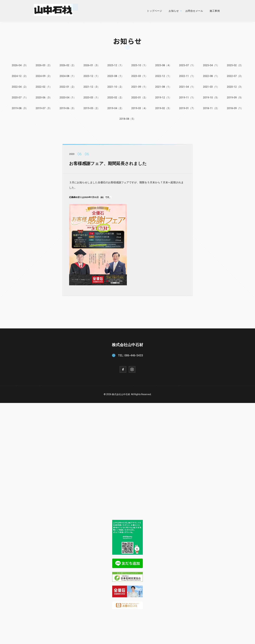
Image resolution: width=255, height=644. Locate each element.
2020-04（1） (67, 97)
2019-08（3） (18, 107)
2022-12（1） (164, 76)
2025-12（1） (115, 65)
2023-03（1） (140, 76)
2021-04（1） (188, 86)
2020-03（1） (91, 97)
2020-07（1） (18, 97)
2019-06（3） (67, 107)
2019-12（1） (164, 97)
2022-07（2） (237, 76)
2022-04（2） (18, 86)
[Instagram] (132, 368)
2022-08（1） (212, 76)
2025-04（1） (212, 65)
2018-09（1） (237, 107)
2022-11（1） (188, 76)
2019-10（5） (212, 97)
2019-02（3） (164, 107)
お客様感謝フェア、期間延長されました (111, 167)
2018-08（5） (128, 118)
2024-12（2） (18, 76)
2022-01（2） (67, 86)
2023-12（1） (91, 76)
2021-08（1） (164, 86)
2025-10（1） (140, 65)
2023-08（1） (115, 76)
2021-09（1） (140, 86)
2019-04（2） (115, 107)
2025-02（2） (237, 65)
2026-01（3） (91, 65)
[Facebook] (123, 368)
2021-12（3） (91, 86)
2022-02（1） (43, 86)
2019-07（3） (43, 107)
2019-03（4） (140, 107)
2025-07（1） (188, 65)
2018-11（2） (212, 107)
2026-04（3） (18, 65)
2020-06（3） (43, 97)
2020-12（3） (237, 86)
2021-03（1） (212, 86)
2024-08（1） (67, 76)
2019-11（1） (188, 97)
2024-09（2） (43, 76)
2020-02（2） (115, 97)
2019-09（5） (237, 97)
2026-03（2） (43, 65)
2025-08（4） (164, 65)
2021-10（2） (115, 86)
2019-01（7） (188, 107)
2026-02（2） (67, 65)
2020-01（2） (140, 97)
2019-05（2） (91, 107)
